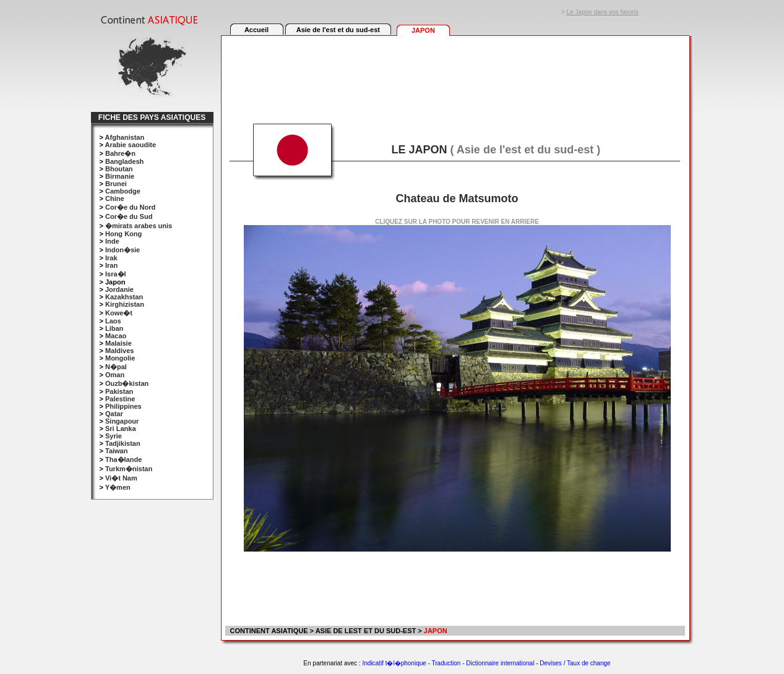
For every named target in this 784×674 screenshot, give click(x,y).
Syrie (114, 436)
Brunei (116, 184)
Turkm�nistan (129, 469)
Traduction (446, 663)
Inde (112, 241)
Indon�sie (123, 250)
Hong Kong (123, 234)
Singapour (122, 421)
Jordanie (119, 289)
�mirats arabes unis (139, 226)
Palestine (120, 399)
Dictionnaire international (500, 663)
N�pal (116, 367)
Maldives (119, 351)
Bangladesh (124, 161)
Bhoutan (119, 169)
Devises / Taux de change (575, 663)
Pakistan (119, 391)
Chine (115, 198)
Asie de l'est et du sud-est (338, 30)
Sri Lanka (121, 429)
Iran (111, 265)
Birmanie (120, 176)
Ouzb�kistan (127, 383)
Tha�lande (123, 459)
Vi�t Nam (121, 478)
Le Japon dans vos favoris (603, 12)
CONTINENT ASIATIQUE (268, 631)
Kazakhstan (124, 297)
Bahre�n (120, 153)
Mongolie (120, 358)
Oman (115, 375)
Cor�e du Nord (130, 207)
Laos (113, 321)
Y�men (118, 487)
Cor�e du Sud (129, 216)
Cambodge (123, 191)
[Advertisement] (455, 72)
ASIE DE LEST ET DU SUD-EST (366, 631)
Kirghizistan (125, 304)
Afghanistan (125, 137)
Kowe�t (119, 313)
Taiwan (116, 451)
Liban (114, 328)
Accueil (256, 30)
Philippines (123, 406)
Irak (111, 258)
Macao (116, 336)
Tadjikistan (123, 443)
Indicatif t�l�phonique (394, 663)
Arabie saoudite (131, 145)
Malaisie (118, 343)
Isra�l (116, 274)
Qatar (114, 414)
